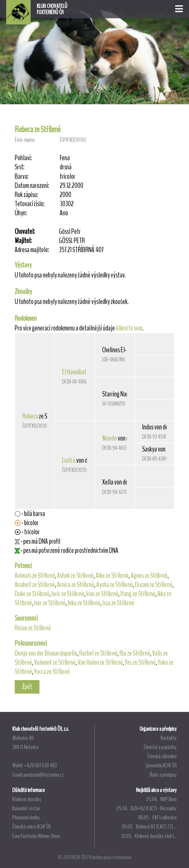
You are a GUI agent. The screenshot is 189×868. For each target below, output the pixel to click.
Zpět (27, 687)
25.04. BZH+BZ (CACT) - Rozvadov (146, 808)
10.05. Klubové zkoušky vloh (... (149, 836)
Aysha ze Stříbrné (115, 585)
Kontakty (169, 738)
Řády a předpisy (163, 775)
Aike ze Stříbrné (112, 576)
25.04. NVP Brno (161, 799)
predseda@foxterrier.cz (44, 775)
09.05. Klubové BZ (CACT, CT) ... (149, 826)
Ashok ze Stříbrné (75, 576)
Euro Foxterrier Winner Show (36, 836)
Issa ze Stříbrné (118, 603)
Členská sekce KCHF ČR (31, 826)
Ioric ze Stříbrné (68, 594)
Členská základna (162, 756)
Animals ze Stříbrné (35, 576)
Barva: (22, 177)
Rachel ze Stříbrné (98, 653)
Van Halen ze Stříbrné (100, 662)
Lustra (69, 460)
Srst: (20, 167)
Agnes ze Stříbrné (149, 576)
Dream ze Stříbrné (154, 585)
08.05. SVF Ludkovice (157, 817)
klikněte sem (129, 328)
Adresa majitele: (32, 250)
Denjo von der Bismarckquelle (46, 653)
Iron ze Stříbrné (102, 594)
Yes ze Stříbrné (140, 662)
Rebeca (30, 416)
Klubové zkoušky (27, 799)
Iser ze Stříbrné (50, 603)
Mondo (110, 438)
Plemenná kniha (26, 817)
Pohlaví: (23, 158)
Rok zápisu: (26, 195)
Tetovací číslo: (30, 204)
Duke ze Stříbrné (32, 594)
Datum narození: (32, 186)
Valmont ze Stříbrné (55, 662)
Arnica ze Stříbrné (76, 585)
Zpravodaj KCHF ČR (161, 765)
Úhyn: (21, 213)
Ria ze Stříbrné (135, 653)
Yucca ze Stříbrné (52, 672)
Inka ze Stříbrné (84, 603)
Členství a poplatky (160, 747)
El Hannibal (74, 372)
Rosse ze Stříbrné (33, 628)
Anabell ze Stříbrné (35, 585)
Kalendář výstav (26, 808)
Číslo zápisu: (25, 140)
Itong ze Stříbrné (138, 594)
